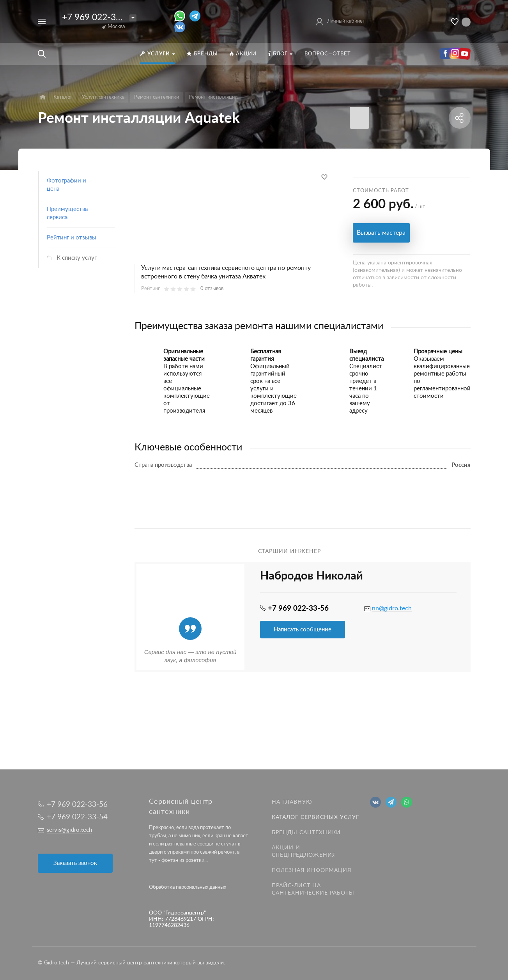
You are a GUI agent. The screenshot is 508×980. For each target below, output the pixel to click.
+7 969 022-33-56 (98, 17)
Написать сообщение (303, 630)
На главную (292, 802)
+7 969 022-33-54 (77, 817)
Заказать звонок (75, 863)
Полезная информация (312, 870)
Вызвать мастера (381, 233)
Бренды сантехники (306, 833)
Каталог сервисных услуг (316, 817)
